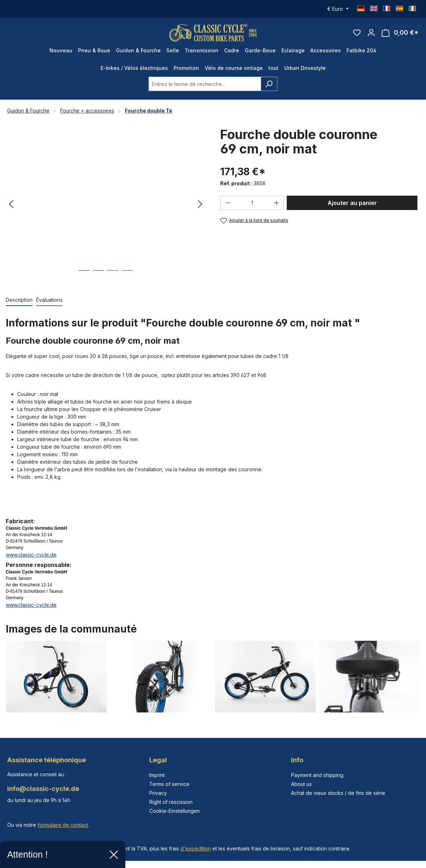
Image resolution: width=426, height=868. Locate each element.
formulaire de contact (63, 825)
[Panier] (400, 35)
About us (301, 784)
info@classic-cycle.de (43, 789)
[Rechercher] (269, 88)
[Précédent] (11, 208)
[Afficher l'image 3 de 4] (113, 280)
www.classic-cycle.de (31, 559)
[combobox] (205, 88)
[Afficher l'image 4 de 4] (127, 280)
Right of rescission (171, 802)
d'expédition (196, 848)
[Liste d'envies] (357, 34)
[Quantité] (252, 207)
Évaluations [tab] (49, 304)
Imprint (157, 775)
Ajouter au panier (352, 207)
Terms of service (169, 784)
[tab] (19, 304)
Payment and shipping (317, 775)
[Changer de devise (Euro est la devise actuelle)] (338, 9)
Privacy (158, 793)
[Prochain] (200, 208)
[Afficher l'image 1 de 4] (84, 280)
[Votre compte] (371, 34)
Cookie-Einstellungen (175, 811)
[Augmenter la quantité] (277, 207)
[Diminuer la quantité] (228, 207)
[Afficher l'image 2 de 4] (98, 280)
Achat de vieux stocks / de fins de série (338, 793)
